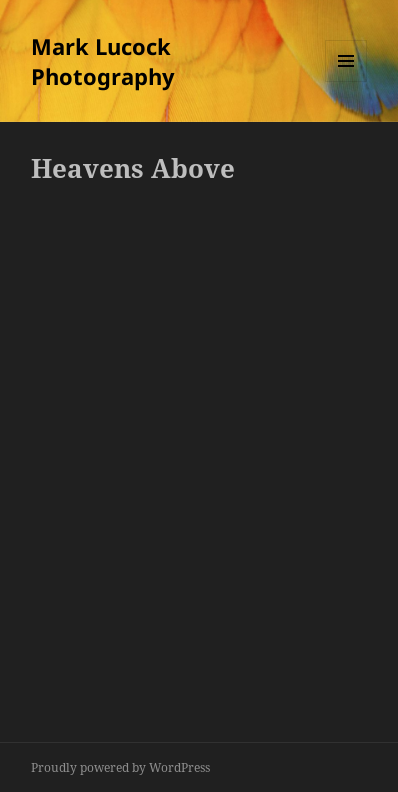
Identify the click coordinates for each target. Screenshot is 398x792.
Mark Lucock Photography (103, 61)
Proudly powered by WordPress (120, 767)
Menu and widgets (346, 81)
